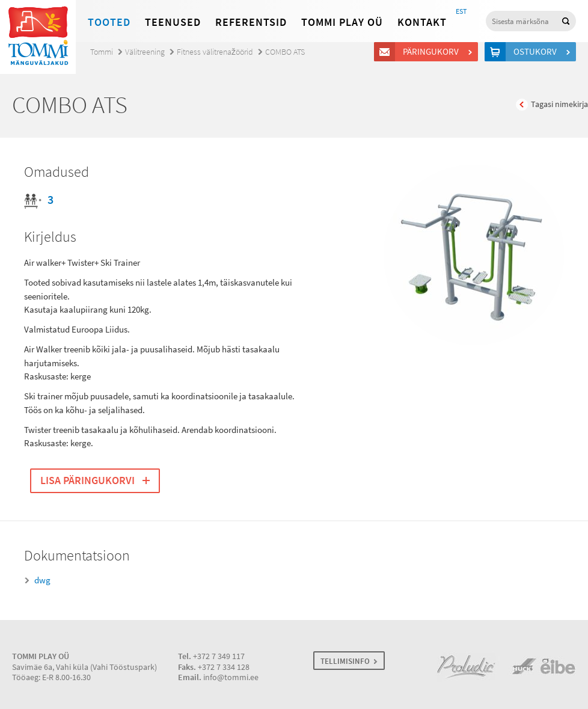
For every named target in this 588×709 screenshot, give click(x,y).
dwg (42, 580)
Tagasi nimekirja (559, 104)
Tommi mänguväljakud (38, 37)
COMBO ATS (285, 52)
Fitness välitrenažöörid (215, 52)
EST (461, 11)
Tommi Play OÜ (342, 22)
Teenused (173, 22)
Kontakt (422, 22)
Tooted (109, 22)
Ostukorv (537, 52)
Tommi (102, 52)
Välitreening (145, 52)
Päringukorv (433, 52)
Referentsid (251, 22)
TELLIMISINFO (345, 661)
